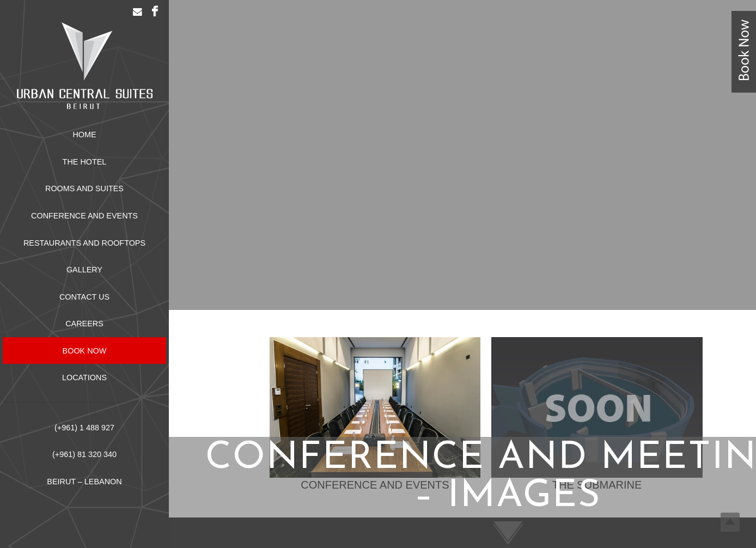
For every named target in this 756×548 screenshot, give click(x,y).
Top (730, 522)
